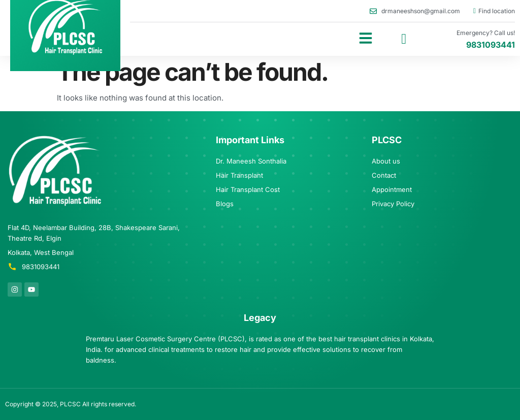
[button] (366, 38)
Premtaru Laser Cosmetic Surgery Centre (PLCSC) (165, 339)
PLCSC (70, 404)
